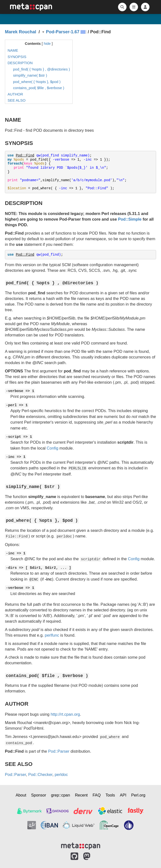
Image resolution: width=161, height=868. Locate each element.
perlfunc (52, 635)
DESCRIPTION (20, 63)
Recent (81, 795)
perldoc (61, 774)
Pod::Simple (130, 219)
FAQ (97, 795)
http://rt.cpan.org (65, 714)
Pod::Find (25, 155)
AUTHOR (15, 94)
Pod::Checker (40, 774)
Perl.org (138, 795)
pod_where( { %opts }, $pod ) (37, 82)
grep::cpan (61, 795)
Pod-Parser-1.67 (63, 32)
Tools (110, 795)
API (123, 795)
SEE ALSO (16, 100)
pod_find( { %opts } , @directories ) (42, 69)
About (21, 795)
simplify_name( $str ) (30, 75)
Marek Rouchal (21, 32)
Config (53, 448)
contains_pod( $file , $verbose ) (39, 88)
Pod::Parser (59, 751)
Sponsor (38, 795)
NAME (13, 50)
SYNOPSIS (17, 57)
